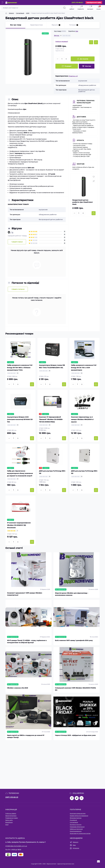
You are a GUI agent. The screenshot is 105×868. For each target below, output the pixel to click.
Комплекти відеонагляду (78, 814)
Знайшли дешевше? (62, 41)
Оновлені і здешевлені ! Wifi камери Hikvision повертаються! (25, 594)
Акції (7, 825)
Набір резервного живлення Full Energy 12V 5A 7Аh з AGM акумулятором (84, 368)
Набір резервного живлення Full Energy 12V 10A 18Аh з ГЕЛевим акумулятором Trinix (20, 368)
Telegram (75, 842)
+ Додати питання (18, 289)
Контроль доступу (76, 825)
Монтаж (81, 164)
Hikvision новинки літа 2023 (17, 688)
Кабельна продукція (76, 829)
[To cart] (94, 213)
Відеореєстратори (76, 818)
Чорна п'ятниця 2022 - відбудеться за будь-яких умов (75, 735)
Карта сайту (9, 820)
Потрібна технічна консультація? (86, 102)
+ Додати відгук (17, 242)
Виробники (9, 822)
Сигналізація (20, 13)
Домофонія (73, 820)
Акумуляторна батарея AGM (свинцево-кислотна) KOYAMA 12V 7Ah (20, 419)
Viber (74, 845)
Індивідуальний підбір (94, 2)
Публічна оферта (11, 814)
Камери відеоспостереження (79, 816)
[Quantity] (62, 59)
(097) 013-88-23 (12, 797)
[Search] (64, 8)
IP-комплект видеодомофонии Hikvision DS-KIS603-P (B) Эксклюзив (19, 525)
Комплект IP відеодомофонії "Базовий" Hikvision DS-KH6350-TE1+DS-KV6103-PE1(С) (51, 419)
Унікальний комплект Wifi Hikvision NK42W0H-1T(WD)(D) (75, 689)
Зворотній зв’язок (11, 816)
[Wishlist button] (91, 42)
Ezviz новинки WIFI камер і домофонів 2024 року (74, 640)
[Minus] (58, 59)
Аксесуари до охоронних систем (80, 833)
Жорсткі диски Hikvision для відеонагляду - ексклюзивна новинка (72, 594)
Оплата (80, 140)
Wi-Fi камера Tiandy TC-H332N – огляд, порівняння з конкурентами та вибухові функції (27, 641)
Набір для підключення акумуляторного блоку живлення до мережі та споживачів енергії (20, 473)
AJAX (28, 13)
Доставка (81, 117)
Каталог (11, 13)
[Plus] (66, 59)
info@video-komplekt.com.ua (16, 846)
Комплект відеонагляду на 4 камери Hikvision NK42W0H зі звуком (82, 419)
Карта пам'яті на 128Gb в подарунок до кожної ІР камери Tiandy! (26, 736)
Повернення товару (12, 818)
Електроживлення (76, 831)
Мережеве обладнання (77, 827)
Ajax (77, 31)
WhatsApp (76, 848)
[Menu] (3, 3)
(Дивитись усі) (73, 76)
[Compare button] (96, 42)
